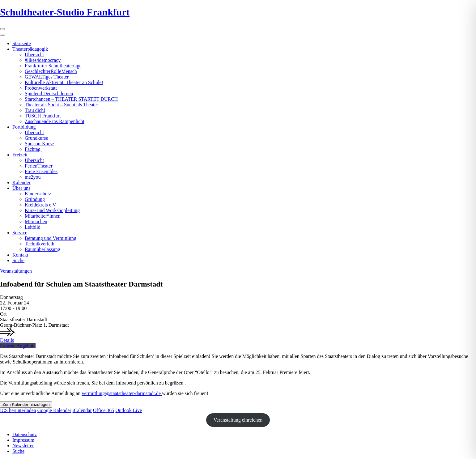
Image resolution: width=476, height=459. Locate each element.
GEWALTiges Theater (47, 77)
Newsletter (23, 446)
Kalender (21, 183)
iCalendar (82, 410)
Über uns (21, 188)
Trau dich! (35, 110)
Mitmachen (36, 221)
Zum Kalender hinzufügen (26, 404)
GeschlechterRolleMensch (51, 71)
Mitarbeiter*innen (43, 216)
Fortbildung (24, 127)
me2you (33, 177)
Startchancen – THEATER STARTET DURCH (71, 99)
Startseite (22, 43)
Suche (18, 260)
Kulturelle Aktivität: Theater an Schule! (64, 82)
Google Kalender (54, 410)
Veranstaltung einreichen (238, 420)
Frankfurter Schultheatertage (53, 66)
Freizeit (20, 155)
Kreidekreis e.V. (41, 205)
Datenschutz (25, 434)
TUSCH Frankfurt (43, 116)
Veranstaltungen (16, 271)
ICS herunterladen (18, 410)
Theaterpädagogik (30, 49)
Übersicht (34, 55)
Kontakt (20, 255)
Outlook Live (129, 410)
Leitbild (33, 227)
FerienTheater (39, 166)
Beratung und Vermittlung (51, 238)
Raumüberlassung (42, 249)
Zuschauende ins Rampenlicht (55, 121)
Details (7, 340)
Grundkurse (36, 138)
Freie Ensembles (41, 171)
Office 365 (104, 410)
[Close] (2, 35)
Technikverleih (40, 244)
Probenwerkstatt (41, 88)
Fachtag (33, 149)
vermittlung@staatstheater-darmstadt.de (121, 393)
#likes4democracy (43, 60)
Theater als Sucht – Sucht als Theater (62, 105)
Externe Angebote (18, 346)
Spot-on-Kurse (39, 144)
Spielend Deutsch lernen (49, 93)
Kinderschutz (38, 194)
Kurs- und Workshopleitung (52, 210)
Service (20, 233)
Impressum (23, 440)
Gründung (35, 199)
